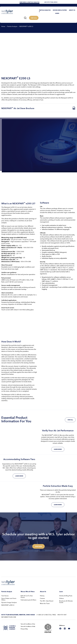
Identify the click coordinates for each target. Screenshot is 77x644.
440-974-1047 (62, 615)
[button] (45, 10)
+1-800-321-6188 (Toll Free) (46, 615)
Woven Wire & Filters (28, 592)
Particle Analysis (7, 592)
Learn (61, 592)
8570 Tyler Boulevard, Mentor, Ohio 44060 (18, 615)
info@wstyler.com (9, 617)
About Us (43, 592)
